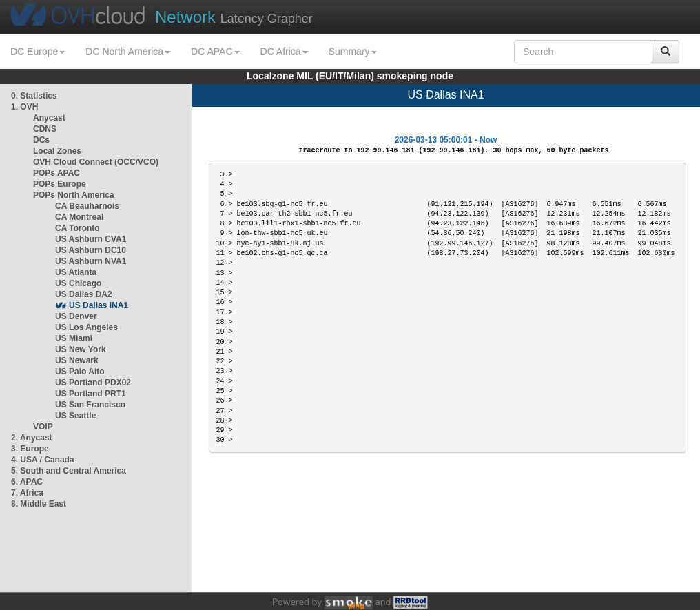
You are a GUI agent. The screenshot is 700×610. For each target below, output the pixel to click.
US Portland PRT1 (91, 394)
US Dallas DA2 (84, 294)
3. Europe (30, 449)
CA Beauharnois (87, 206)
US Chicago (78, 283)
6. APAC (27, 482)
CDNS (45, 129)
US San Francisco (90, 405)
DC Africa (284, 52)
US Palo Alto (80, 372)
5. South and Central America (69, 471)
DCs (41, 140)
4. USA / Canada (43, 460)
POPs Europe (60, 184)
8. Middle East (39, 504)
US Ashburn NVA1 (91, 261)
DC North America (128, 52)
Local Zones (57, 151)
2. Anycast (32, 438)
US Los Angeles (86, 327)
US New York (81, 349)
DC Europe (38, 52)
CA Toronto (78, 228)
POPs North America (74, 195)
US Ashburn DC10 (91, 250)
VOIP (43, 427)
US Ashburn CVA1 (91, 239)
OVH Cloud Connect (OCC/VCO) (96, 162)
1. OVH (24, 107)
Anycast (49, 118)
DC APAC (215, 52)
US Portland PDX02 (93, 383)
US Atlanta (76, 272)
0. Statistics (34, 96)
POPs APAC (56, 173)
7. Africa (27, 493)
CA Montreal (79, 217)
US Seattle (75, 416)
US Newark (77, 360)
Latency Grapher (234, 17)
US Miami (74, 338)
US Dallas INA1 (99, 305)
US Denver (76, 316)
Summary (353, 52)
